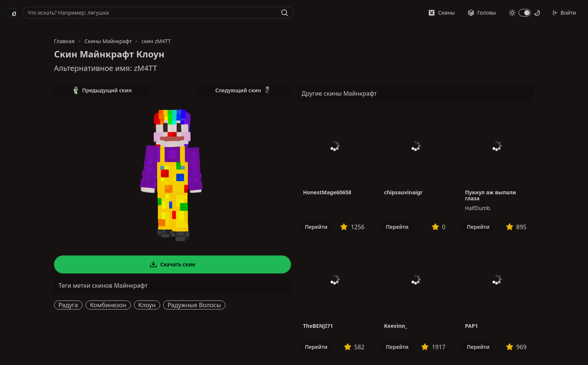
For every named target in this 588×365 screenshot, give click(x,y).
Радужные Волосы (194, 305)
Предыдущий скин (102, 90)
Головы (482, 13)
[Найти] (285, 13)
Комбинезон (108, 305)
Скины (441, 13)
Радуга (68, 305)
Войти (564, 13)
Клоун (147, 305)
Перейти (316, 227)
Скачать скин (172, 264)
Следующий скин (243, 90)
